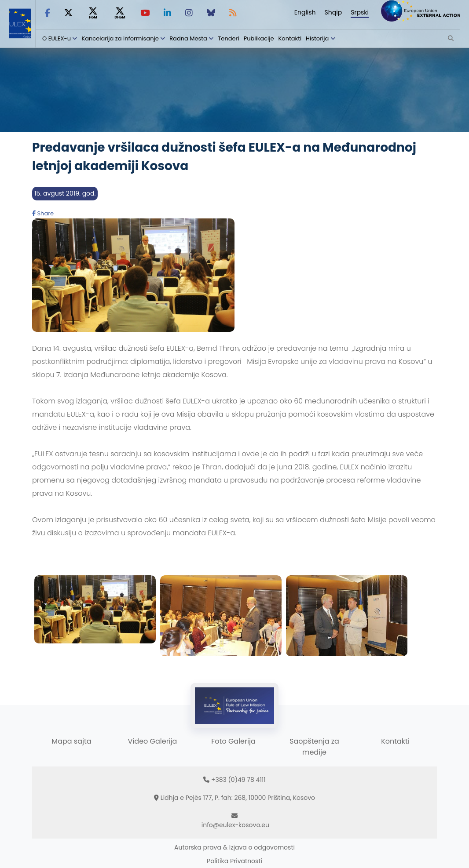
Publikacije (259, 38)
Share (43, 213)
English (305, 12)
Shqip (333, 12)
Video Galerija (153, 741)
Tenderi (228, 38)
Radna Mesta (188, 38)
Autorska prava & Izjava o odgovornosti (234, 847)
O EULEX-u (57, 38)
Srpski (360, 12)
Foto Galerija (233, 741)
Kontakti (290, 38)
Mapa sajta (71, 741)
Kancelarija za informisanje (121, 38)
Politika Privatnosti (234, 861)
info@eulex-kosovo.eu (235, 825)
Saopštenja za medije (314, 747)
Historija (317, 38)
